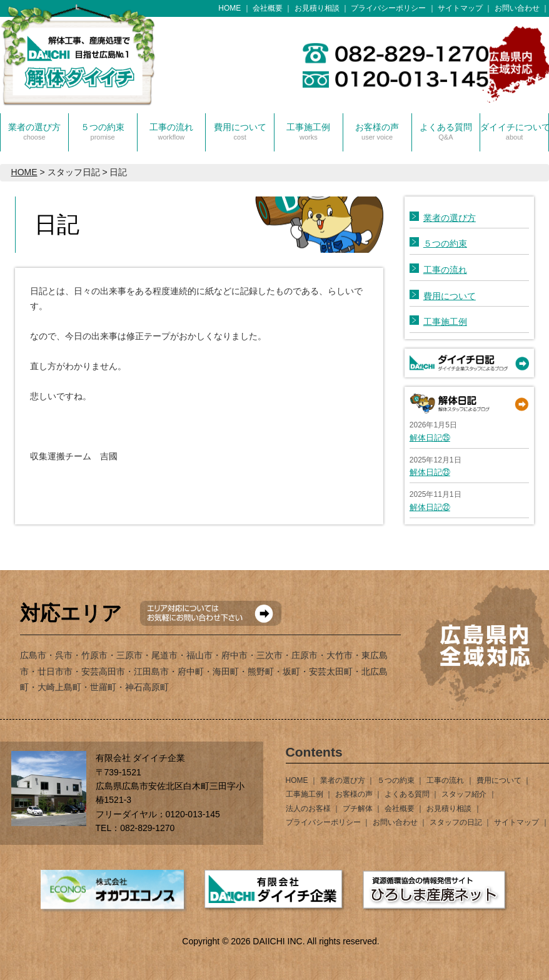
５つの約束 (103, 131)
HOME (229, 8)
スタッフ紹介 (464, 794)
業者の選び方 (34, 131)
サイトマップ (460, 8)
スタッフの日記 (456, 822)
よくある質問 (446, 131)
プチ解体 (358, 809)
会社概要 (268, 8)
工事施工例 (308, 131)
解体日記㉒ (430, 507)
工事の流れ (171, 131)
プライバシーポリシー (388, 8)
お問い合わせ (517, 8)
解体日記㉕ (430, 438)
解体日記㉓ (430, 472)
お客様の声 (377, 131)
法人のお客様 (308, 809)
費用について (240, 131)
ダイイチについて (514, 131)
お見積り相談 (317, 8)
